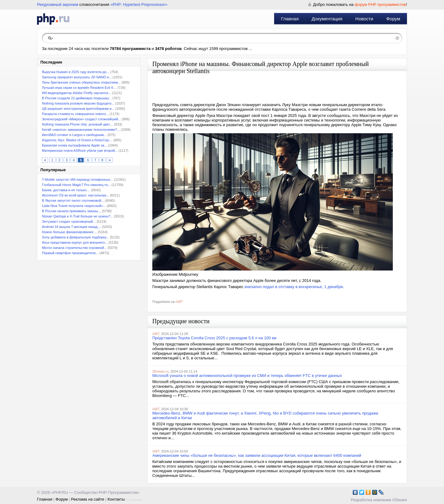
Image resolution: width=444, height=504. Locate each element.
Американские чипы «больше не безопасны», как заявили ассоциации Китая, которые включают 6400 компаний (257, 455)
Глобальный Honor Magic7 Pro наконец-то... (76, 185)
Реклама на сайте (88, 499)
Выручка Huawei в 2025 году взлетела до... (76, 72)
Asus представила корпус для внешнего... (75, 242)
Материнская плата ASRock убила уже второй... (80, 151)
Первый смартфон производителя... (70, 253)
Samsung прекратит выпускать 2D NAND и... (77, 77)
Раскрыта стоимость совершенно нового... (75, 114)
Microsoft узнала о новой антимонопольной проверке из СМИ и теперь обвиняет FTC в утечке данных (247, 376)
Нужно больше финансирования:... (69, 232)
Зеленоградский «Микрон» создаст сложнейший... (81, 119)
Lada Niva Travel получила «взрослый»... (74, 206)
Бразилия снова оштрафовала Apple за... (74, 145)
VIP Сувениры (134, 500)
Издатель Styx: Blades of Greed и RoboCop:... (77, 140)
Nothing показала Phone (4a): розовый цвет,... (78, 124)
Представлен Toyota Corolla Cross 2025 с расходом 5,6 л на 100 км (214, 338)
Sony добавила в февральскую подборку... (75, 237)
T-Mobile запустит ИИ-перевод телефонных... (77, 180)
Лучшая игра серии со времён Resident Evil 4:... (79, 88)
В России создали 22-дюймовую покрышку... (77, 98)
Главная (290, 19)
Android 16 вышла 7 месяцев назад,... (72, 227)
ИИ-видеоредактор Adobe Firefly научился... (76, 93)
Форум (393, 19)
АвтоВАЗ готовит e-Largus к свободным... (74, 135)
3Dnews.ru (160, 371)
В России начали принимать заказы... (71, 211)
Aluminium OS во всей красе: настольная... (76, 195)
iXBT (179, 302)
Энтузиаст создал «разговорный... (69, 221)
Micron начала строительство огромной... (74, 248)
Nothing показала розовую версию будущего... (78, 103)
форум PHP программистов (380, 4)
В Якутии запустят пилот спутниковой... (73, 200)
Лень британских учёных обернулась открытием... (81, 82)
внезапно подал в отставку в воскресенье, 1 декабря (294, 287)
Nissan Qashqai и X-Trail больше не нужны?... (78, 216)
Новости (364, 19)
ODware (400, 500)
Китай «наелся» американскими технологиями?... (81, 130)
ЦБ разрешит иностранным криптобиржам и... (78, 109)
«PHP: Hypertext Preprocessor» (139, 4)
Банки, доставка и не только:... (66, 190)
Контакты (116, 499)
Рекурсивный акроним (58, 4)
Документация (327, 19)
